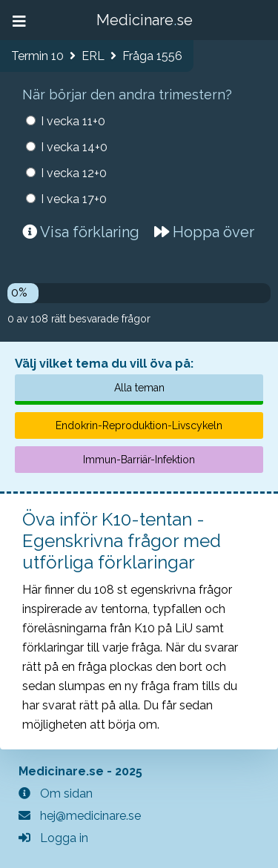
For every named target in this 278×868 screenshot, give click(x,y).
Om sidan (56, 794)
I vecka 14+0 (74, 147)
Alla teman (139, 388)
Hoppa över (204, 232)
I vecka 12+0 (74, 173)
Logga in (53, 838)
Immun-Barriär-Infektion (139, 460)
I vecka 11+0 (73, 121)
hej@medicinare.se (80, 816)
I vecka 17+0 (74, 199)
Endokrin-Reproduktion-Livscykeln (139, 425)
